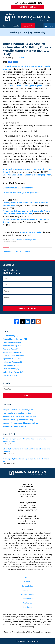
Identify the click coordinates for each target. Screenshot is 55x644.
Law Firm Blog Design (27, 641)
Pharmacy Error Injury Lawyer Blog (17, 413)
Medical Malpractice (12, 352)
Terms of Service (27, 594)
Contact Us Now (27, 309)
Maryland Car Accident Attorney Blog (18, 410)
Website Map (28, 599)
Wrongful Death (11, 349)
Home (5, 26)
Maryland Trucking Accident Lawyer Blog (19, 416)
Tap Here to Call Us (27, 7)
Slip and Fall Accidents (13, 355)
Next (28, 251)
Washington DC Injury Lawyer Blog (28, 17)
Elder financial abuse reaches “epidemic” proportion (27, 175)
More (51, 26)
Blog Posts (27, 607)
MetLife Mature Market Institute (18, 188)
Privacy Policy (28, 586)
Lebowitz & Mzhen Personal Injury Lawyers (35, 632)
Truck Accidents (11, 369)
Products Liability (12, 342)
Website (16, 26)
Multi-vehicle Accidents (14, 372)
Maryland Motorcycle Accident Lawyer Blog (20, 423)
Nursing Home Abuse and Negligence (23, 240)
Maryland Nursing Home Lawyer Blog (18, 420)
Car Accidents (10, 336)
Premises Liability (12, 346)
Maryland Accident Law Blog (14, 426)
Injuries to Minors (12, 359)
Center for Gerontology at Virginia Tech (28, 86)
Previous (8, 251)
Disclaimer (28, 590)
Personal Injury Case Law (15, 339)
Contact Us (28, 26)
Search (27, 395)
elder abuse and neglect (32, 232)
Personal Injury (11, 365)
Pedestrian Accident (12, 362)
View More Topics (10, 375)
